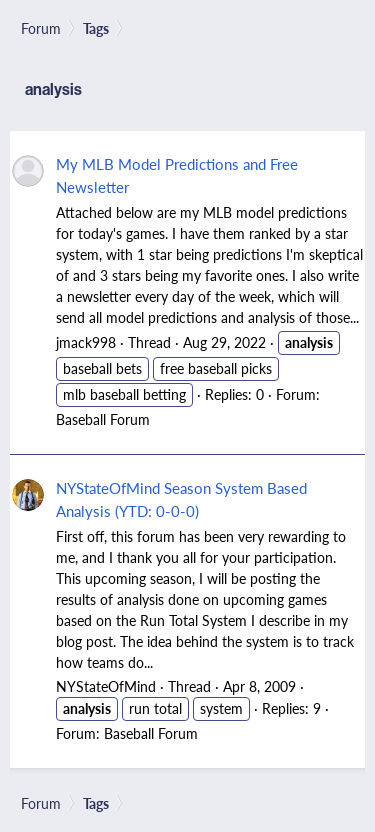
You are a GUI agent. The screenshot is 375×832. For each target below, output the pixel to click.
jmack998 (86, 342)
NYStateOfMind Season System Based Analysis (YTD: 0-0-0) (181, 499)
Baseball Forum (103, 419)
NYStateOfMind (106, 686)
